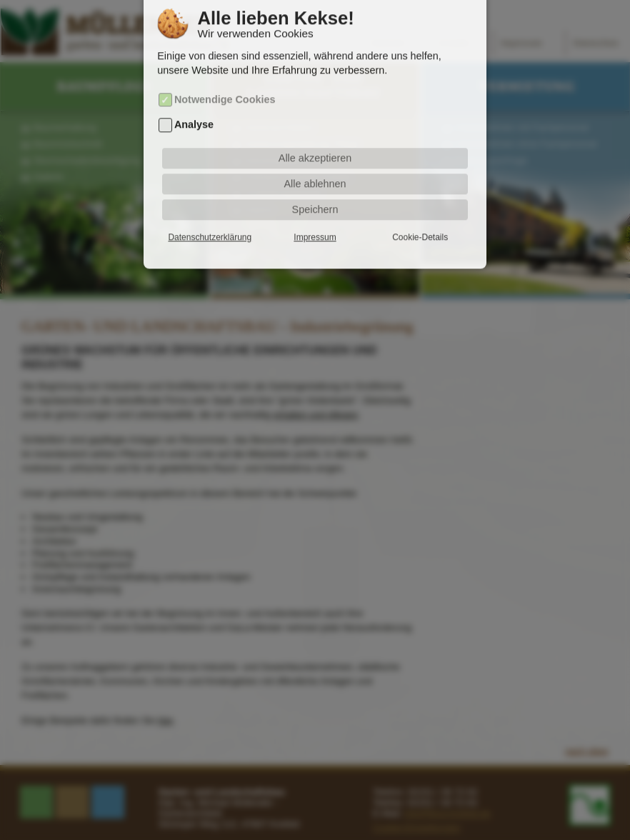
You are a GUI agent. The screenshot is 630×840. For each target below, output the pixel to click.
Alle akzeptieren (315, 136)
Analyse (194, 103)
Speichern (315, 188)
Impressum (315, 216)
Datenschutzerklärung (210, 216)
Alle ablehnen (315, 162)
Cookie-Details (420, 216)
